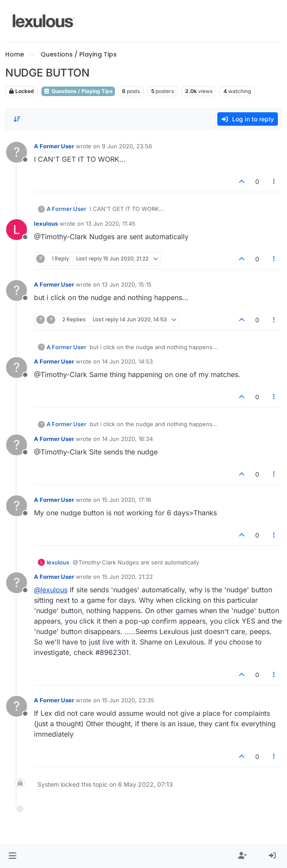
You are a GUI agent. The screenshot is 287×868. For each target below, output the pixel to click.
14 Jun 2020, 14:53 (127, 361)
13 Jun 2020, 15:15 (127, 284)
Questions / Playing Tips (78, 91)
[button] (12, 856)
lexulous (46, 224)
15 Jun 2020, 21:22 (127, 577)
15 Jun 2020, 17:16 (127, 500)
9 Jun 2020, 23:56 (127, 146)
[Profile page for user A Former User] (17, 152)
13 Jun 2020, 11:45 (111, 224)
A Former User (54, 146)
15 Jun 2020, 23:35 (128, 700)
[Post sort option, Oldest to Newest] (17, 119)
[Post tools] (274, 182)
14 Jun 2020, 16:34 (127, 439)
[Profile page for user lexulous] (17, 230)
